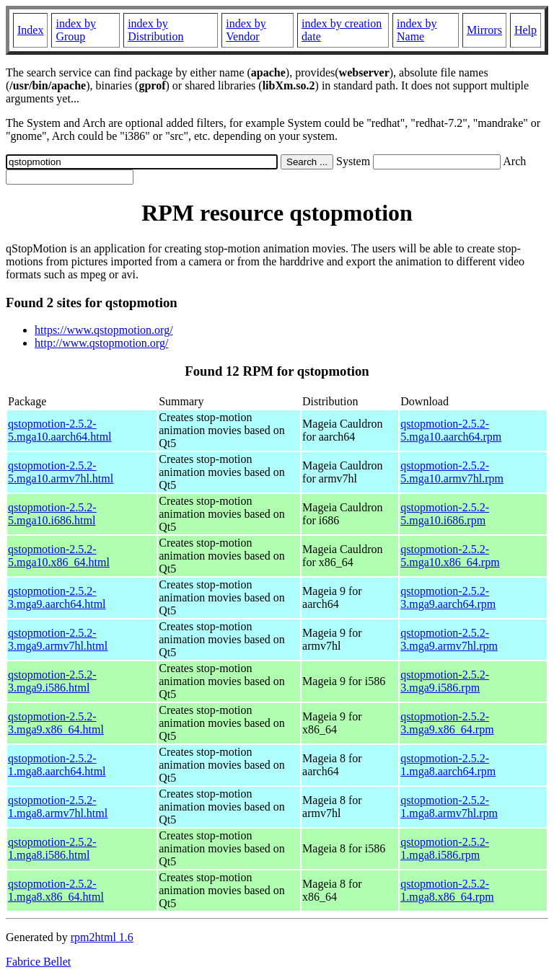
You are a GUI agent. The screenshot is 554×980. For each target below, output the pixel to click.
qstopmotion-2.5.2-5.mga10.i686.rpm (445, 514)
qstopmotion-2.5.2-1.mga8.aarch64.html (57, 765)
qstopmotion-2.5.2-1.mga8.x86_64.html (56, 890)
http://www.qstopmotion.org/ (101, 343)
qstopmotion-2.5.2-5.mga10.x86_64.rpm (450, 556)
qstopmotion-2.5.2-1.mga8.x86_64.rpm (447, 890)
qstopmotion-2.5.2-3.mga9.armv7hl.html (58, 639)
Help (526, 30)
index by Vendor (246, 30)
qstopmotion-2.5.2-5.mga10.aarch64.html (60, 430)
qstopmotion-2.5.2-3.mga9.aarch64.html (57, 597)
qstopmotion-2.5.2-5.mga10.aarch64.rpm (451, 430)
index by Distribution (155, 30)
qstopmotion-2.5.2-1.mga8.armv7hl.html (58, 807)
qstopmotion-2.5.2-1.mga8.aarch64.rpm (448, 765)
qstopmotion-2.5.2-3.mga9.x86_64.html (56, 723)
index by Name (417, 30)
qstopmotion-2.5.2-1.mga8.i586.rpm (445, 848)
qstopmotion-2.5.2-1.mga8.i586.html (52, 848)
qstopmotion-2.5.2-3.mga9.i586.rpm (445, 681)
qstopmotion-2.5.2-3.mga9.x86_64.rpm (447, 723)
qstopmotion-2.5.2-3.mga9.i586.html (52, 681)
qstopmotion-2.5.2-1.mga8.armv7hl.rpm (449, 807)
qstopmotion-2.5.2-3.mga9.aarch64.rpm (448, 597)
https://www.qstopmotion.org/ (104, 330)
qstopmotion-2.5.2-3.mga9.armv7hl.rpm (449, 639)
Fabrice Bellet (38, 962)
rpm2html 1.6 (102, 937)
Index (30, 30)
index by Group (76, 30)
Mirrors (484, 30)
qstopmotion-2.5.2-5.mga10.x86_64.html (59, 556)
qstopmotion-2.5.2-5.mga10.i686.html (52, 514)
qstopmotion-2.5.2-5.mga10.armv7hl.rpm (452, 472)
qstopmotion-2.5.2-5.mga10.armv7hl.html (61, 472)
